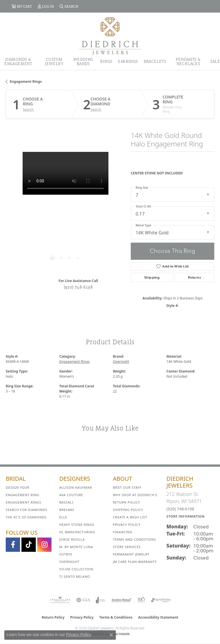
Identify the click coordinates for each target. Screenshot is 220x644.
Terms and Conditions (135, 539)
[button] (22, 6)
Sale (215, 61)
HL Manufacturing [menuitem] (77, 532)
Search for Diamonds (26, 510)
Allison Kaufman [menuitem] (76, 487)
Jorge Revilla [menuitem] (72, 539)
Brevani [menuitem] (67, 510)
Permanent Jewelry (131, 554)
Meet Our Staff (127, 487)
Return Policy (127, 502)
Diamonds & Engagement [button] (18, 61)
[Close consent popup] (111, 635)
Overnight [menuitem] (69, 562)
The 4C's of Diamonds (26, 517)
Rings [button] (106, 61)
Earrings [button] (128, 61)
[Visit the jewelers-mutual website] (121, 600)
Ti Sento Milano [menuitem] (75, 576)
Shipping (152, 277)
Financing (123, 532)
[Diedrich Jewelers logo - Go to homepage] (110, 36)
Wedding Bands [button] (83, 61)
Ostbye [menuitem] (66, 554)
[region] (65, 211)
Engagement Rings (26, 81)
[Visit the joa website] (101, 600)
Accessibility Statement (158, 617)
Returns (194, 277)
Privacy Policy (127, 525)
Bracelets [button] (155, 61)
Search (28, 110)
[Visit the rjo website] (141, 600)
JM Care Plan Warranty (135, 562)
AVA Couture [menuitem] (71, 495)
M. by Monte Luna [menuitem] (76, 547)
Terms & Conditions (116, 617)
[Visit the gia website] (83, 600)
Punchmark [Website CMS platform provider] (120, 634)
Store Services (127, 547)
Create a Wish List (130, 517)
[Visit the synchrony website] (161, 600)
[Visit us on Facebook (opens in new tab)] (13, 545)
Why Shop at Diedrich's (135, 495)
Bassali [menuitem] (66, 502)
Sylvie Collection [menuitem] (76, 569)
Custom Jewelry (54, 61)
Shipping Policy (128, 510)
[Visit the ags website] (60, 600)
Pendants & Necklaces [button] (188, 61)
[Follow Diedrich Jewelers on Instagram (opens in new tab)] (44, 545)
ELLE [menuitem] (63, 517)
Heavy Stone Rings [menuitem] (77, 525)
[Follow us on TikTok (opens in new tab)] (29, 545)
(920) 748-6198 (78, 287)
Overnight (121, 362)
